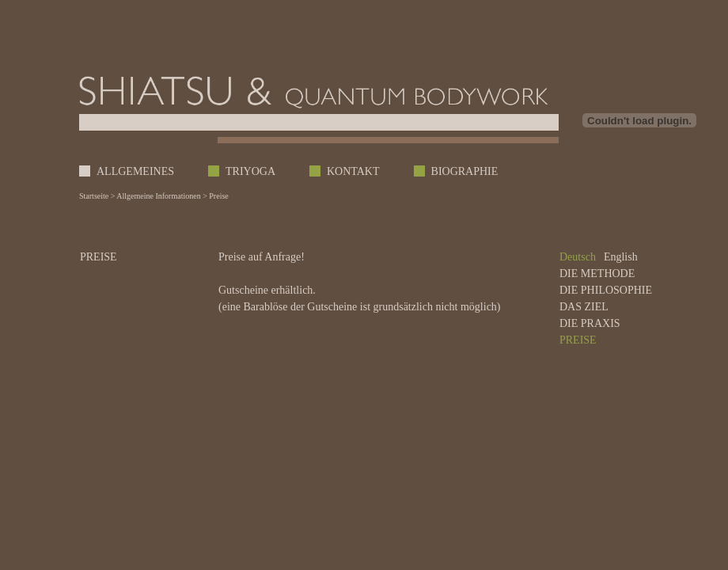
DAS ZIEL (584, 307)
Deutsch (578, 257)
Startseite (94, 196)
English (621, 257)
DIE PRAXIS (590, 323)
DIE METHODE (597, 274)
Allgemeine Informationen (158, 196)
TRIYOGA (250, 171)
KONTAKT (353, 171)
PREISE (578, 340)
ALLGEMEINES (135, 171)
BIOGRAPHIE (465, 171)
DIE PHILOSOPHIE (606, 290)
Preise (218, 196)
